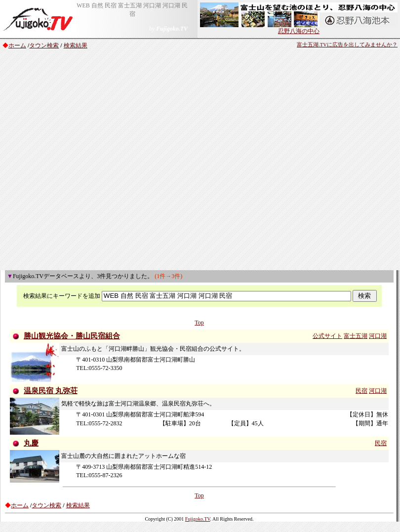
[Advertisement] (104, 161)
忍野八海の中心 (299, 28)
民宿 (361, 391)
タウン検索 (44, 45)
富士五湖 (356, 336)
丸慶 (31, 443)
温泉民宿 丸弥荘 (51, 391)
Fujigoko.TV (198, 519)
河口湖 (378, 336)
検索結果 (76, 45)
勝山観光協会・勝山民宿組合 (72, 336)
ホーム (17, 45)
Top (199, 323)
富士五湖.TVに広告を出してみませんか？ (347, 45)
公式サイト (327, 336)
